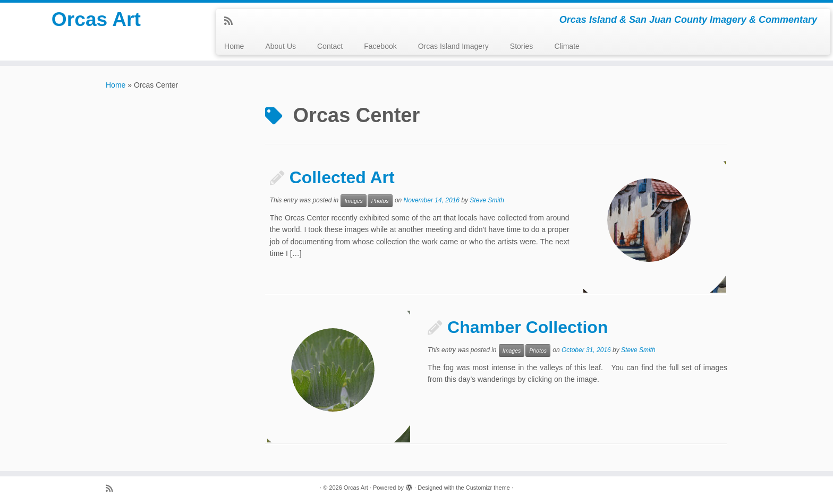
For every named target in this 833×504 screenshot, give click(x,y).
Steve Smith (487, 200)
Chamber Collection (528, 327)
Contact (330, 46)
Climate (567, 46)
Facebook (380, 46)
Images (353, 201)
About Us (280, 46)
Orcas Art (96, 21)
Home (234, 46)
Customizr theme (488, 488)
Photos (380, 201)
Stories (522, 46)
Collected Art (342, 177)
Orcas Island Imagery (453, 46)
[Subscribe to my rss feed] (232, 21)
